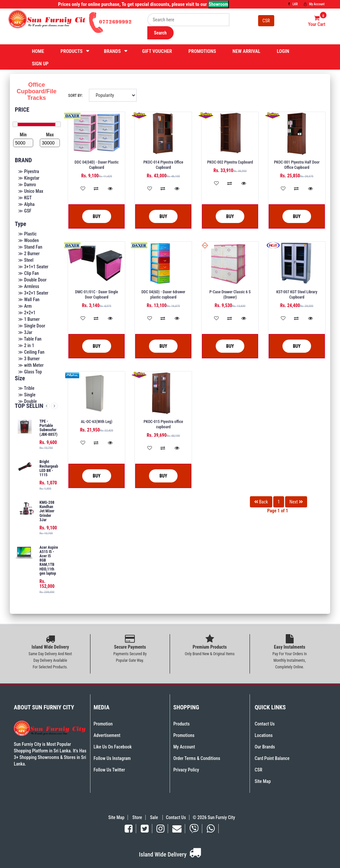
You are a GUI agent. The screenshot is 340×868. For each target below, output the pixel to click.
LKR (293, 4)
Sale (154, 817)
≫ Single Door (32, 326)
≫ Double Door (32, 280)
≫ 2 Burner (29, 254)
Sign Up (40, 64)
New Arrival (246, 51)
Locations (264, 735)
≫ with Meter (31, 365)
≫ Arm (25, 306)
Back (261, 502)
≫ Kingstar (29, 178)
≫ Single (27, 395)
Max (50, 135)
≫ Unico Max (31, 191)
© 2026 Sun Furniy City (213, 817)
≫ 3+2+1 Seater (33, 293)
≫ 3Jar (25, 332)
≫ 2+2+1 (27, 313)
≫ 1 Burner (29, 319)
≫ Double (27, 401)
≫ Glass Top (30, 372)
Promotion (103, 724)
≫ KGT (25, 198)
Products (72, 51)
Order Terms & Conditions (197, 758)
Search (160, 33)
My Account (314, 4)
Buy (92, 217)
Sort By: (75, 96)
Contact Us (265, 724)
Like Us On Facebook (113, 747)
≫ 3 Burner (29, 359)
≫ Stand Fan (30, 247)
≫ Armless (29, 286)
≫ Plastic (27, 234)
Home (38, 51)
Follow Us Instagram (112, 758)
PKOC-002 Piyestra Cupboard (230, 162)
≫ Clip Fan (28, 273)
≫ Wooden (28, 240)
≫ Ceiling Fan (31, 352)
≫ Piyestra (29, 171)
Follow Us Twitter (109, 770)
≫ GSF (25, 211)
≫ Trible (26, 388)
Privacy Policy (186, 770)
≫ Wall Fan (29, 300)
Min (23, 135)
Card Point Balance (272, 758)
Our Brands (265, 747)
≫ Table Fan (30, 339)
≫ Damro (27, 185)
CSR (266, 21)
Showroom (219, 4)
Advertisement (107, 735)
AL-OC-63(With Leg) (97, 422)
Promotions (202, 51)
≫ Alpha (26, 204)
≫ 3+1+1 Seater (33, 267)
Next (54, 406)
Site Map (263, 781)
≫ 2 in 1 (26, 345)
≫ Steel (26, 260)
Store (137, 817)
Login (283, 51)
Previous (46, 406)
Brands (112, 51)
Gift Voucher (157, 51)
